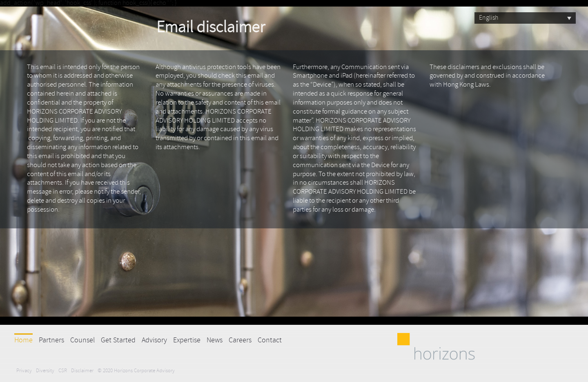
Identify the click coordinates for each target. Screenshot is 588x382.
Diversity (45, 371)
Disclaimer (82, 371)
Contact (270, 341)
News (215, 341)
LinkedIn (292, 340)
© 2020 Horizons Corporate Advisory (136, 371)
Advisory (154, 341)
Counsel (82, 341)
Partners (51, 341)
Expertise (187, 341)
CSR (63, 371)
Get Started (118, 341)
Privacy (24, 371)
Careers (240, 341)
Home (23, 341)
